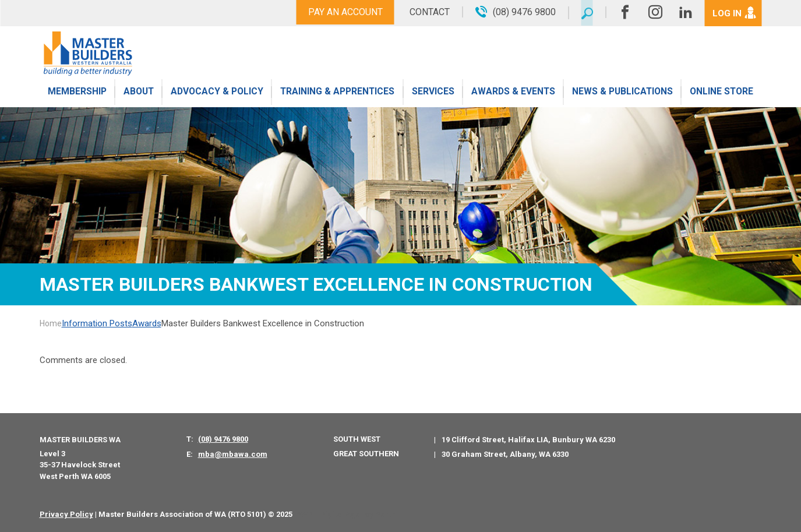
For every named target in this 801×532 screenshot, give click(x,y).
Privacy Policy (66, 514)
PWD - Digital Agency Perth (346, 514)
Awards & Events (512, 95)
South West (357, 439)
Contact (426, 12)
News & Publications (622, 95)
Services (433, 95)
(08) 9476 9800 (223, 439)
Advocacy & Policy (217, 95)
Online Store (721, 95)
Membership (77, 95)
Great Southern (366, 454)
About (138, 95)
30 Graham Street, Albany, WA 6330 (505, 454)
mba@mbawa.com (233, 454)
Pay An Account (341, 12)
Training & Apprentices (338, 95)
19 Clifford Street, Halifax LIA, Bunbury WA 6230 (528, 440)
